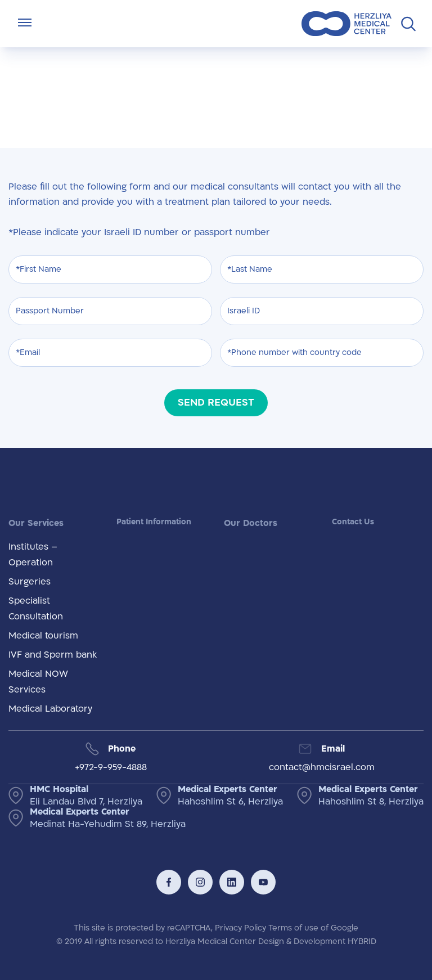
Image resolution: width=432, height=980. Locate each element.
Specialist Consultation (36, 609)
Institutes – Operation (33, 555)
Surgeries (30, 582)
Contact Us (353, 522)
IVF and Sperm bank (53, 655)
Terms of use (293, 928)
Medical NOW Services (38, 682)
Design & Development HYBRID (317, 941)
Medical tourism (43, 636)
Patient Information (154, 522)
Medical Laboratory (50, 709)
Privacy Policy (240, 928)
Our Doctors (251, 523)
